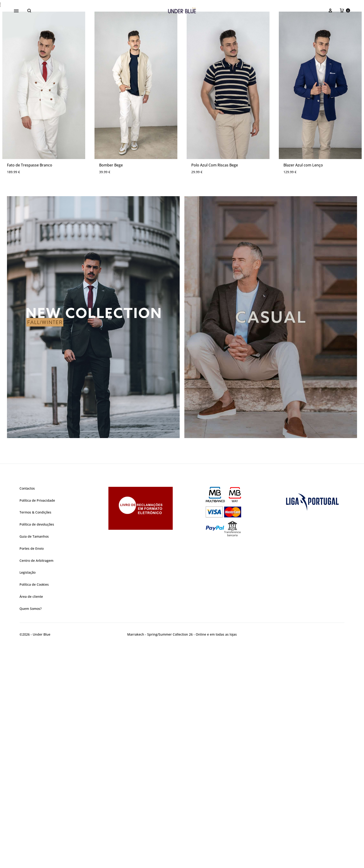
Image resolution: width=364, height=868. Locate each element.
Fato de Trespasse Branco (30, 388)
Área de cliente (31, 819)
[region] (182, 116)
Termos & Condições (35, 735)
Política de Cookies (34, 807)
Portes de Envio (32, 771)
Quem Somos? (31, 831)
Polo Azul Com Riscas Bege (215, 388)
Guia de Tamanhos (34, 759)
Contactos (27, 711)
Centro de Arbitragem (36, 783)
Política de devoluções (37, 747)
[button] (182, 116)
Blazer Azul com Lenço (303, 388)
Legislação (28, 795)
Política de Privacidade (37, 723)
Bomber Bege (111, 388)
